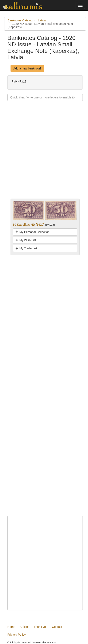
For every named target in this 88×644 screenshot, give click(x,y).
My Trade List (26, 248)
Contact (57, 627)
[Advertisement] (44, 155)
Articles (24, 627)
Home (11, 627)
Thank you (41, 627)
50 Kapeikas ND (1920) (29, 225)
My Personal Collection (33, 232)
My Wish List (26, 240)
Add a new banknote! (27, 68)
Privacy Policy (17, 635)
